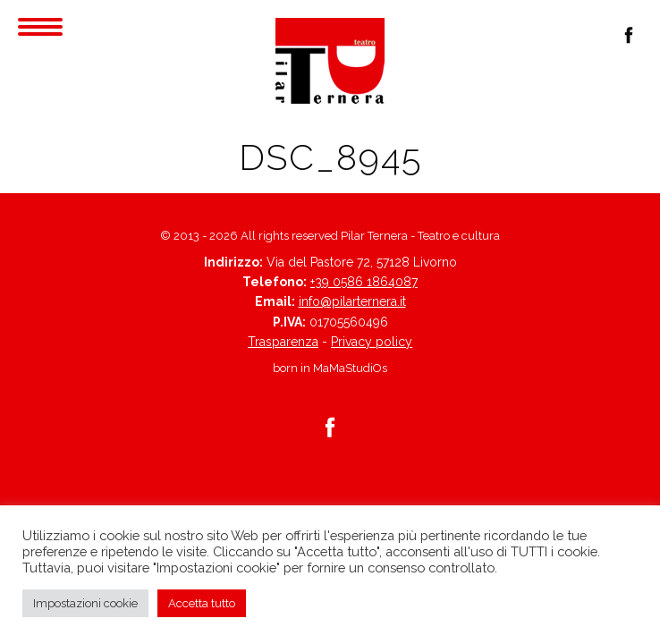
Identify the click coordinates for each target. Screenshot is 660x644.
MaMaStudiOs (350, 368)
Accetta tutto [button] (202, 603)
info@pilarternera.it (352, 301)
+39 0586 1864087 (364, 282)
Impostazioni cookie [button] (85, 603)
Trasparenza (283, 342)
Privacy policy (372, 342)
